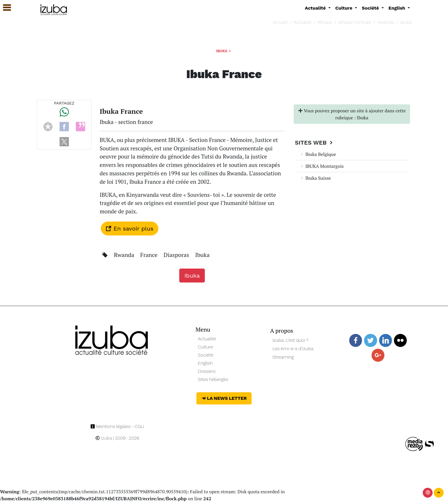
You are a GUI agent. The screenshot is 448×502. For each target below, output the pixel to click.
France (150, 255)
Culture (205, 347)
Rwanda (386, 22)
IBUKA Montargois (322, 166)
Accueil (280, 22)
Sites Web (315, 143)
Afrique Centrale (355, 22)
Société (206, 355)
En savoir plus (130, 228)
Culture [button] (344, 8)
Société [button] (371, 8)
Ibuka (406, 22)
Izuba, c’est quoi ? (291, 340)
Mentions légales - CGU (117, 426)
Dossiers (207, 371)
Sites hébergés (213, 379)
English (205, 363)
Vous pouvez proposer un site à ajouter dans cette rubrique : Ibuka (352, 114)
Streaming (283, 357)
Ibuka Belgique (318, 154)
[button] (4, 8)
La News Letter (224, 398)
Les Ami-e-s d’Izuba (293, 349)
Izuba (104, 438)
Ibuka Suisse (315, 178)
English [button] (397, 8)
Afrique (325, 22)
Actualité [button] (316, 8)
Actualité (303, 22)
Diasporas (177, 255)
